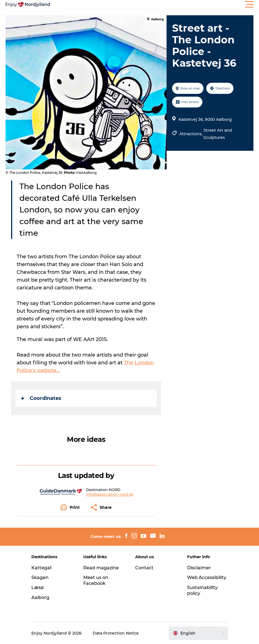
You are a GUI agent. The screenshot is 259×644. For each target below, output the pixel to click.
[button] (154, 4)
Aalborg (40, 597)
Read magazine (101, 568)
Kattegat (42, 568)
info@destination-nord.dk (110, 494)
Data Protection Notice (116, 633)
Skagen (40, 577)
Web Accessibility (207, 577)
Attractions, (191, 134)
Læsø (37, 587)
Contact (144, 568)
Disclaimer (199, 568)
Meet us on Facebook (96, 580)
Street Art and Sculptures (218, 134)
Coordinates (41, 398)
